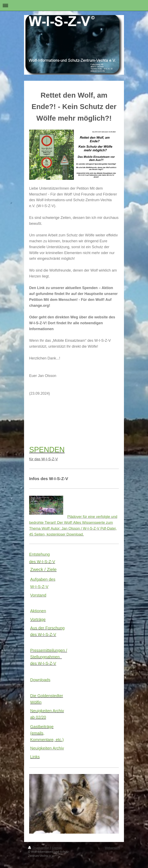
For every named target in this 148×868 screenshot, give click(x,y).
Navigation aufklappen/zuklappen (74, 5)
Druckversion (39, 848)
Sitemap (57, 848)
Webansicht (112, 848)
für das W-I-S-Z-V (44, 459)
